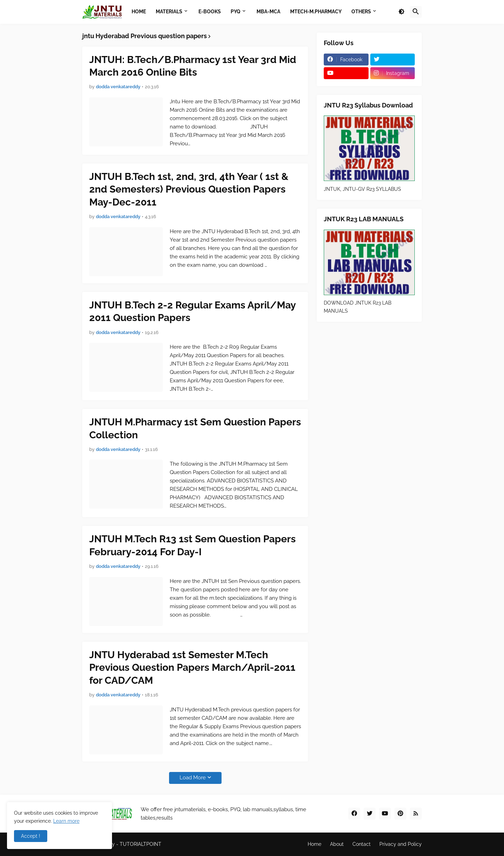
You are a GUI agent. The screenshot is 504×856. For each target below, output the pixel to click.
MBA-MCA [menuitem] (268, 12)
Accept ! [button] (31, 836)
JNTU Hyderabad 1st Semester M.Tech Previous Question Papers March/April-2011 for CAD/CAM (192, 668)
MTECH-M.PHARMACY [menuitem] (316, 12)
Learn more (66, 821)
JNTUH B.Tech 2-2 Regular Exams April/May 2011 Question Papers (192, 311)
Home (314, 844)
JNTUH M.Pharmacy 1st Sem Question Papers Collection (195, 428)
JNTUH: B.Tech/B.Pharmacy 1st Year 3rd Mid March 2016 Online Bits (193, 66)
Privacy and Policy (401, 844)
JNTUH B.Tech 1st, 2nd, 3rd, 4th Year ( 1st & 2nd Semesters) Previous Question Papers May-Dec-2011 (189, 189)
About (337, 844)
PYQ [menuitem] (236, 12)
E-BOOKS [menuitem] (210, 12)
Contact (362, 844)
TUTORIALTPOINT (141, 844)
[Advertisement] (369, 436)
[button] (401, 12)
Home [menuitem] (139, 12)
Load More (193, 778)
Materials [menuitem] (169, 12)
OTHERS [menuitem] (361, 12)
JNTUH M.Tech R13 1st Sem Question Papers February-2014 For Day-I (192, 545)
